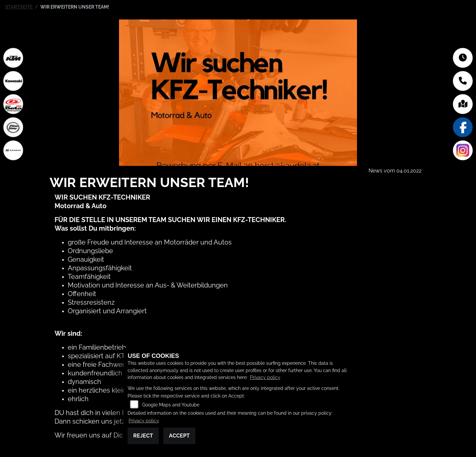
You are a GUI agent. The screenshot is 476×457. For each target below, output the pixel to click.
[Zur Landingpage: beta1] (13, 104)
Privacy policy (265, 377)
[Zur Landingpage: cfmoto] (13, 127)
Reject (143, 436)
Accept (179, 436)
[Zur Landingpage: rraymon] (13, 150)
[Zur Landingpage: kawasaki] (13, 81)
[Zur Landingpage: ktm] (13, 58)
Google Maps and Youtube (171, 405)
